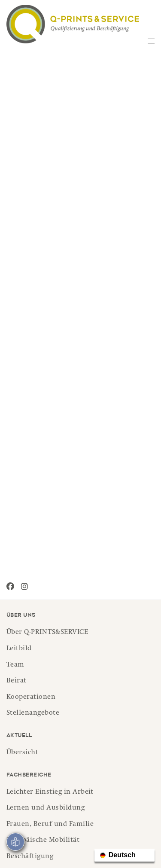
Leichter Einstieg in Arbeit (50, 792)
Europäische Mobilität (43, 841)
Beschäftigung (30, 857)
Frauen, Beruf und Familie (50, 825)
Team (15, 665)
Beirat (17, 681)
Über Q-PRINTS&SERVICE (47, 633)
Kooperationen (31, 697)
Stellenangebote (33, 713)
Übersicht (22, 753)
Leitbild (19, 649)
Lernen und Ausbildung (46, 808)
